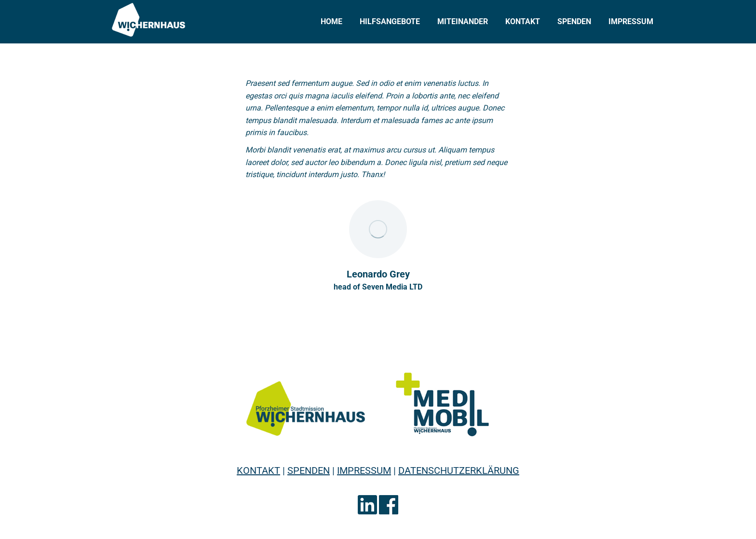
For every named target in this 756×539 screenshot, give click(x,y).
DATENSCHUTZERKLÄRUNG (459, 470)
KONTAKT (258, 470)
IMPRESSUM (364, 470)
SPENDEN (309, 470)
